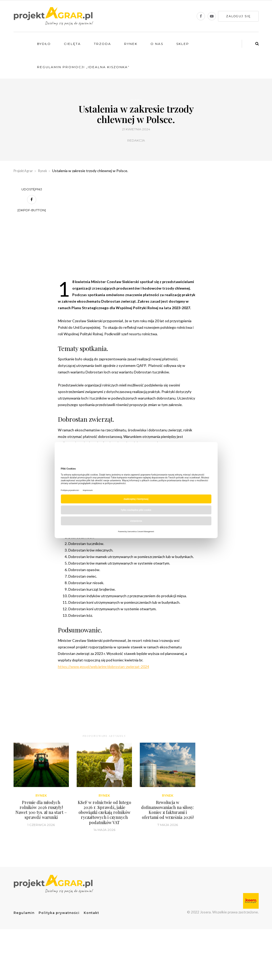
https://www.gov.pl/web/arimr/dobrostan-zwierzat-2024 (104, 667)
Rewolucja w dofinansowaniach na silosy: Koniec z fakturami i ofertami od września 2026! (168, 858)
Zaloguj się (238, 16)
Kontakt (91, 961)
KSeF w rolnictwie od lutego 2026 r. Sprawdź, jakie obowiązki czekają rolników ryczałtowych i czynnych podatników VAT (104, 861)
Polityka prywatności (59, 961)
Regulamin (24, 961)
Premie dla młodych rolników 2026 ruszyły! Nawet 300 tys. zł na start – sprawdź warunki (41, 858)
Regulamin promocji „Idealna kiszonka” (83, 67)
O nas (157, 44)
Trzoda (102, 44)
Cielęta (72, 44)
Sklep (183, 44)
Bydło (44, 44)
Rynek (131, 44)
